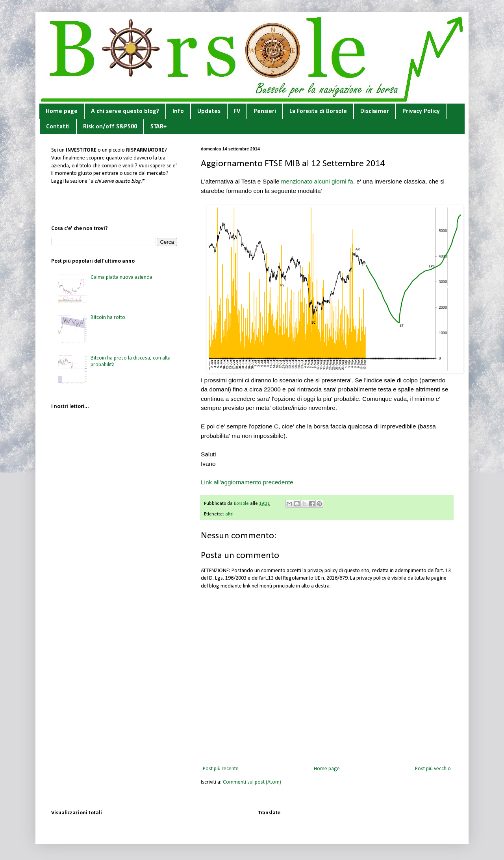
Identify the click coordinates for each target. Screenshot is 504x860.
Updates (209, 111)
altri (229, 514)
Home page (62, 111)
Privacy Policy (421, 111)
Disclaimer (375, 111)
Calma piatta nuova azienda (121, 277)
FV (237, 111)
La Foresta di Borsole (318, 111)
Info (178, 111)
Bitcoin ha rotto (108, 318)
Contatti (58, 127)
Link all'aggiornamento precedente (247, 482)
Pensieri (265, 111)
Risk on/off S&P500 (110, 127)
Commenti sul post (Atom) (252, 782)
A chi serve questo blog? (125, 111)
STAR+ (158, 127)
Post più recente (221, 769)
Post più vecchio (433, 769)
